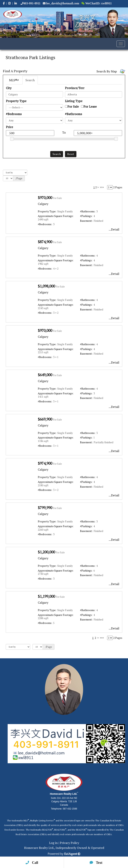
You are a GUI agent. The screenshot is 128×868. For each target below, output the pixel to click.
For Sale (73, 106)
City (9, 88)
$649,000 (45, 375)
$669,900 (45, 419)
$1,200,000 (46, 552)
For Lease (90, 106)
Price (9, 127)
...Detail (114, 229)
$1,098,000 (46, 286)
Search (30, 80)
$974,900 (45, 463)
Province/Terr (75, 88)
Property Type (16, 101)
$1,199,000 (46, 596)
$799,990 (45, 508)
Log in (53, 843)
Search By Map (107, 71)
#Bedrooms (14, 114)
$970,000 (45, 198)
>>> (102, 187)
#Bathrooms (73, 114)
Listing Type (74, 101)
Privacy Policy (69, 843)
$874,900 (45, 242)
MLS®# (14, 80)
